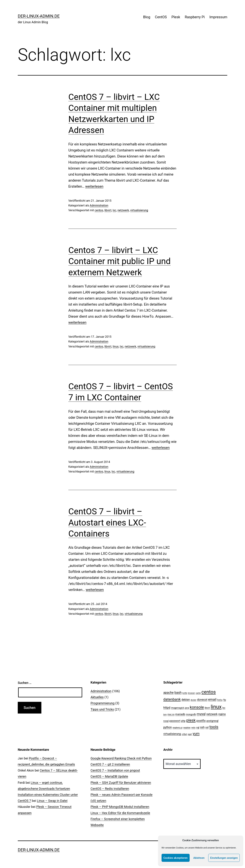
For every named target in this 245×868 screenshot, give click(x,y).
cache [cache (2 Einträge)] (198, 693)
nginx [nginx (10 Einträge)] (222, 714)
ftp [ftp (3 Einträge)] (225, 700)
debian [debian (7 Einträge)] (186, 700)
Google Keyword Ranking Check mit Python (121, 758)
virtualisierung (139, 210)
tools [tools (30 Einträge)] (214, 727)
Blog (147, 17)
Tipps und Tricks (102, 709)
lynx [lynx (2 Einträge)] (165, 714)
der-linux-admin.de (39, 16)
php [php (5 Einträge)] (183, 721)
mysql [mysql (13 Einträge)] (201, 714)
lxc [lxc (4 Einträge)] (224, 708)
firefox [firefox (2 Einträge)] (220, 700)
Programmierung (103, 703)
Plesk (176, 17)
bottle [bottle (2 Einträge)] (185, 693)
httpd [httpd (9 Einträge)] (167, 707)
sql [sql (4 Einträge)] (198, 727)
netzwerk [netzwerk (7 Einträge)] (212, 714)
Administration (99, 205)
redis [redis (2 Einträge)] (193, 728)
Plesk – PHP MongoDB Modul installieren (120, 807)
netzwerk (123, 210)
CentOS (161, 17)
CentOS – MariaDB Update (109, 776)
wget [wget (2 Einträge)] (190, 734)
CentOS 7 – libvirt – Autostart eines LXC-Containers (107, 523)
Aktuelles (97, 697)
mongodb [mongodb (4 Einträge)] (191, 714)
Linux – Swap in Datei (52, 801)
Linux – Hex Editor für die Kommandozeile (120, 813)
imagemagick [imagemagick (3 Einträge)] (178, 708)
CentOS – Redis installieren (110, 789)
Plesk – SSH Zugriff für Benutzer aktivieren (121, 783)
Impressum (218, 17)
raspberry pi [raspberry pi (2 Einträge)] (178, 728)
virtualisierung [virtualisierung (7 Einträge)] (172, 734)
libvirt (108, 210)
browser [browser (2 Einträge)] (191, 693)
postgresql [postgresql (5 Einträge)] (212, 721)
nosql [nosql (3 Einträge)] (166, 721)
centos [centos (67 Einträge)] (209, 692)
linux (116, 346)
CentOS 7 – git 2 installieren (110, 764)
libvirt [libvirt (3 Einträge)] (207, 708)
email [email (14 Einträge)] (212, 699)
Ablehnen (199, 858)
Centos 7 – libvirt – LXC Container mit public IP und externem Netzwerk (119, 261)
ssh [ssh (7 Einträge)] (202, 727)
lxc (115, 210)
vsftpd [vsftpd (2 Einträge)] (184, 734)
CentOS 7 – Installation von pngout (115, 770)
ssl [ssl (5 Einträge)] (207, 727)
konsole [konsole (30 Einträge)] (197, 707)
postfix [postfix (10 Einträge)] (201, 721)
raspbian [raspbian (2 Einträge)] (187, 728)
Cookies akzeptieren (176, 858)
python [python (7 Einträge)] (168, 727)
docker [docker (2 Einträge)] (194, 700)
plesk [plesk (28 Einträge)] (191, 720)
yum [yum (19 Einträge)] (196, 734)
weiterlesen (94, 186)
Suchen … (25, 683)
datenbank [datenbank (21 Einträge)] (172, 699)
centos (99, 210)
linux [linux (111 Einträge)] (216, 707)
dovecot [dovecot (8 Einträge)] (202, 700)
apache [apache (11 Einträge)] (168, 693)
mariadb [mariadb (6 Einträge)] (180, 714)
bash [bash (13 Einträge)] (178, 693)
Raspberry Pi (195, 17)
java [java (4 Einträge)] (187, 708)
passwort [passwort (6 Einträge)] (175, 721)
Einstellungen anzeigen (224, 858)
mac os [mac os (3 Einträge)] (171, 714)
